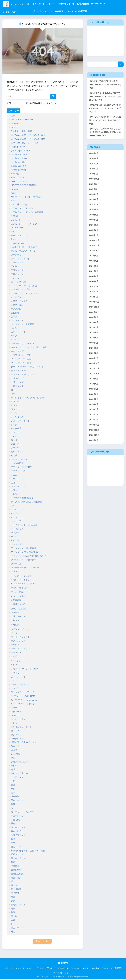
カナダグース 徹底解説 (22, 324)
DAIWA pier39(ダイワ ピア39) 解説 (28, 135)
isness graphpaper (20, 170)
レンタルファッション (21, 727)
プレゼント (16, 620)
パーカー (15, 513)
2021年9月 (94, 468)
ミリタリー (16, 673)
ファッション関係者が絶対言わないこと (30, 556)
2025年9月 (94, 203)
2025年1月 (94, 247)
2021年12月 (95, 451)
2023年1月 (94, 379)
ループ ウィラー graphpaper (24, 700)
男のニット (16, 847)
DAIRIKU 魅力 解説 (21, 131)
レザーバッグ (17, 708)
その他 (14, 455)
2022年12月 (95, 385)
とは (13, 483)
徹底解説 (17, 600)
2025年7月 (94, 214)
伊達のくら (16, 746)
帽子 (13, 793)
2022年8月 (94, 407)
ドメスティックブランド (54, 4)
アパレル (15, 266)
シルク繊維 (16, 428)
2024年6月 (94, 286)
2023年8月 (94, 341)
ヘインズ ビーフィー (21, 629)
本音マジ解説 (19, 604)
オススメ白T (17, 309)
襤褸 (13, 897)
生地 (13, 843)
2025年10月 (95, 198)
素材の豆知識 (17, 874)
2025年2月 (94, 242)
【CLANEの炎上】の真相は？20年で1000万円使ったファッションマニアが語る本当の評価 (105, 98)
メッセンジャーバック (21, 684)
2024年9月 (94, 269)
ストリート (16, 440)
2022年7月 (94, 413)
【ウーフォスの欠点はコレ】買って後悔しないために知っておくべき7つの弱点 (105, 124)
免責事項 (69, 11)
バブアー (15, 533)
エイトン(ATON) (20, 282)
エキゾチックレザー (20, 289)
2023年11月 (95, 324)
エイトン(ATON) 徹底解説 (24, 286)
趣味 (13, 912)
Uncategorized (18, 243)
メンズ (14, 688)
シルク (14, 425)
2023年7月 (94, 346)
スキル (14, 436)
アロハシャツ (17, 274)
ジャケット (16, 409)
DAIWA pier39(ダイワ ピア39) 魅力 (28, 139)
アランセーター (18, 270)
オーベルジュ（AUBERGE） (24, 293)
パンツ (14, 537)
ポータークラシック (20, 637)
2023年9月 (94, 335)
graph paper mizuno (20, 151)
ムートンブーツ (18, 677)
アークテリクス (19, 255)
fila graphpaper (18, 147)
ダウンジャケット (19, 459)
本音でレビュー (18, 816)
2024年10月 (95, 264)
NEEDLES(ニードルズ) (22, 208)
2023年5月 (94, 358)
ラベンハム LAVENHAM (23, 696)
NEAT (14, 201)
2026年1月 (94, 181)
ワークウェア (17, 739)
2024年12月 (95, 253)
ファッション (17, 544)
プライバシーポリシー (53, 11)
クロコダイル (17, 386)
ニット (14, 506)
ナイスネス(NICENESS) (22, 498)
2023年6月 (94, 352)
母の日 (16, 625)
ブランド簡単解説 (19, 588)
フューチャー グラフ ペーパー (25, 568)
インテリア (16, 278)
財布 (13, 909)
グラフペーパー (18, 378)
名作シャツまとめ (19, 773)
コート (14, 394)
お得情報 (15, 313)
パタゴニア (16, 521)
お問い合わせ (93, 4)
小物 (13, 789)
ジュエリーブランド (20, 421)
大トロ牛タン (17, 777)
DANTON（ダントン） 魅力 (25, 143)
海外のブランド (18, 835)
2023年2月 (94, 374)
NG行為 (15, 216)
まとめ (14, 656)
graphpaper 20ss (19, 158)
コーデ (14, 390)
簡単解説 (15, 866)
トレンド (15, 494)
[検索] (53, 97)
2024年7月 (94, 280)
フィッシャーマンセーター (24, 560)
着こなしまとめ (18, 858)
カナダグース (17, 320)
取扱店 (14, 766)
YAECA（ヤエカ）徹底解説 (24, 247)
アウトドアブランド (20, 259)
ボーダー (15, 633)
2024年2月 (94, 308)
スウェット (16, 432)
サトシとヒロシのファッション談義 (28, 398)
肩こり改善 (16, 889)
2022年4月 (94, 429)
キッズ (14, 336)
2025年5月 (94, 225)
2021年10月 (95, 462)
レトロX (15, 715)
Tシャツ (15, 239)
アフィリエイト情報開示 (86, 11)
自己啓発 (15, 893)
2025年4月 (94, 231)
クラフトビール (18, 371)
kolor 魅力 (16, 174)
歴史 (13, 824)
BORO (14, 127)
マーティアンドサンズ (21, 649)
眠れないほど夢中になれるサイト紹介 (29, 851)
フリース (15, 613)
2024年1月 (94, 313)
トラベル (15, 490)
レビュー (15, 723)
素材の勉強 (16, 870)
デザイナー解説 (18, 471)
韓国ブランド (17, 928)
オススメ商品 (17, 305)
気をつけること (18, 831)
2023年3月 (94, 368)
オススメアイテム (19, 301)
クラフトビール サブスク (24, 375)
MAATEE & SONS (20, 181)
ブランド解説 (17, 592)
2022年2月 (94, 440)
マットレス (16, 652)
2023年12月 (95, 319)
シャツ (14, 413)
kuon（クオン (17, 178)
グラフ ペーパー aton (21, 363)
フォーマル (16, 564)
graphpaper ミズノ (20, 166)
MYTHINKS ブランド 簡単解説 (26, 197)
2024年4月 (94, 297)
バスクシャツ (17, 517)
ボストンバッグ (18, 641)
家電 (13, 785)
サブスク (15, 402)
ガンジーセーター (19, 332)
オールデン (16, 297)
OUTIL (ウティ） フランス (24, 224)
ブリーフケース (18, 616)
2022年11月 (95, 391)
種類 (13, 862)
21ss (13, 116)
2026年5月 (94, 159)
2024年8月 (94, 275)
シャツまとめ (17, 417)
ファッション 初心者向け (24, 548)
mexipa (14, 189)
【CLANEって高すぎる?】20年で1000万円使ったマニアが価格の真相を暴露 (105, 85)
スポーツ (15, 448)
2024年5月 (94, 291)
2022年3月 (94, 435)
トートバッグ (17, 479)
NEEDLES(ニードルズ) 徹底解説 (27, 212)
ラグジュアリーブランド (22, 692)
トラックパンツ (18, 486)
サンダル (15, 405)
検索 (121, 64)
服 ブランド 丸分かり (22, 812)
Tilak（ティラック (19, 235)
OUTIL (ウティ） (19, 220)
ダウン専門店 (17, 463)
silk (12, 232)
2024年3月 (94, 302)
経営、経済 (16, 878)
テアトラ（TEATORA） (22, 467)
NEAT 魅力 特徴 (19, 205)
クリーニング (17, 382)
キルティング (17, 351)
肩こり (14, 885)
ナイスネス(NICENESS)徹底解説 (26, 502)
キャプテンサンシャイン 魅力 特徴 (29, 347)
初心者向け (16, 754)
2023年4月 (94, 363)
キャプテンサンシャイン (22, 344)
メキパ (14, 681)
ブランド (15, 571)
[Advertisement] (105, 41)
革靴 (13, 920)
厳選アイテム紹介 (19, 762)
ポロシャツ (16, 645)
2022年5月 (94, 424)
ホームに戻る (42, 942)
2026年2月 (94, 176)
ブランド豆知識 (18, 609)
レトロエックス (18, 719)
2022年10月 (95, 396)
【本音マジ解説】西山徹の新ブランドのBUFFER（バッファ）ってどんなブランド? (105, 111)
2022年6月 (94, 418)
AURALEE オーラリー (22, 120)
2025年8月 (94, 209)
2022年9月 (94, 402)
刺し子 (14, 758)
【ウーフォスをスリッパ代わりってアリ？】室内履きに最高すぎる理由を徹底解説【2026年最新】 (105, 137)
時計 (13, 804)
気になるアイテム (19, 827)
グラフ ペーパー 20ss (21, 359)
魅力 (13, 932)
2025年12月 (95, 187)
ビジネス (15, 541)
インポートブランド (76, 4)
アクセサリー (17, 262)
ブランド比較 (19, 596)
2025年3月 (94, 236)
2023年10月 (95, 330)
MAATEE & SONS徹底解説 (24, 185)
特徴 (13, 839)
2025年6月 (94, 220)
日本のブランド (18, 800)
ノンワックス (17, 510)
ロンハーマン (17, 735)
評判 (13, 901)
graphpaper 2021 (19, 154)
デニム (14, 475)
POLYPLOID (17, 228)
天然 (13, 781)
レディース (16, 712)
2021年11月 (95, 457)
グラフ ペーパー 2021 (21, 355)
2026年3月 (94, 170)
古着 (13, 770)
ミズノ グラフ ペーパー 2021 (25, 669)
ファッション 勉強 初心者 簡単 (25, 552)
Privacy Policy (108, 4)
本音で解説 (16, 820)
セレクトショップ (21, 580)
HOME (63, 964)
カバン (14, 328)
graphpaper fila (18, 162)
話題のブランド (18, 905)
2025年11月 (95, 192)
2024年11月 (95, 258)
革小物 (14, 916)
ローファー (16, 731)
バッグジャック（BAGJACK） (25, 525)
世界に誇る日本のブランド (24, 742)
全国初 (14, 750)
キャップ (15, 340)
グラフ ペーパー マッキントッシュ (27, 367)
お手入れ (15, 317)
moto (13, 193)
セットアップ (17, 452)
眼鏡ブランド (17, 854)
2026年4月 (94, 165)
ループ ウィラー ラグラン (23, 704)
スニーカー (16, 444)
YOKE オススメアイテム (23, 251)
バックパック (17, 529)
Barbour (15, 123)
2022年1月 (94, 446)
